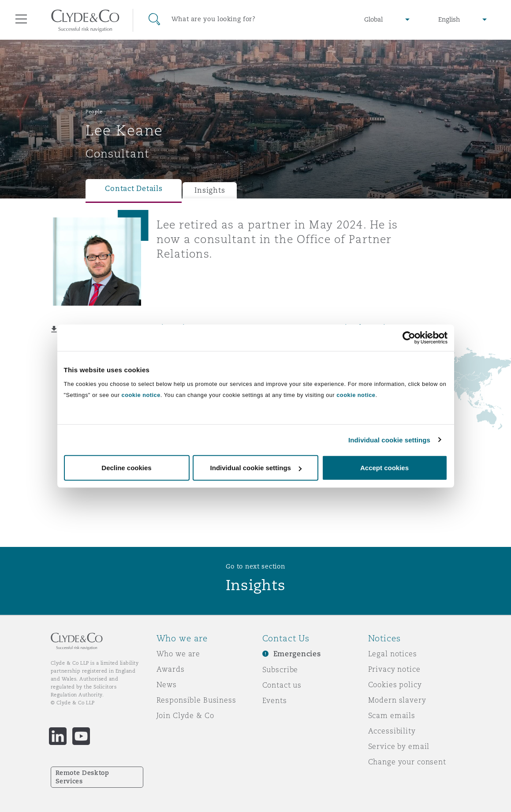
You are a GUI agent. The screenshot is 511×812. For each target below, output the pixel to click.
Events (275, 700)
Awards (171, 669)
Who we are (179, 654)
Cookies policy (395, 685)
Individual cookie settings (389, 440)
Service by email (399, 746)
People (94, 112)
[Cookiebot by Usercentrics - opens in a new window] (409, 337)
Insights (210, 190)
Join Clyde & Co (185, 715)
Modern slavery (397, 700)
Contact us (282, 685)
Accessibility (392, 731)
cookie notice (141, 395)
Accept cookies (384, 468)
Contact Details (134, 189)
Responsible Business (196, 700)
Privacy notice (394, 669)
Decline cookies (126, 468)
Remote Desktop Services (82, 777)
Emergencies (297, 654)
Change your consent (407, 762)
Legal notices (393, 654)
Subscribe (280, 670)
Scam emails (392, 715)
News (167, 685)
